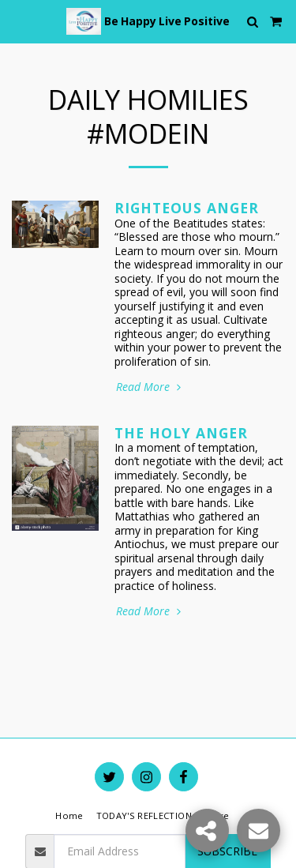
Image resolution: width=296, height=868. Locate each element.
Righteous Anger (187, 208)
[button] (17, 21)
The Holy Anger (181, 433)
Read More (150, 387)
